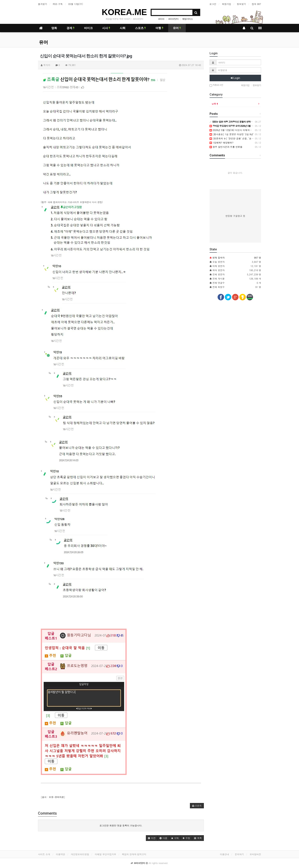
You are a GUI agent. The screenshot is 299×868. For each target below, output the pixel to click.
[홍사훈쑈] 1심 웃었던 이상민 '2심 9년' (232, 134)
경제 (71, 28)
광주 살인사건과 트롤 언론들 (226, 147)
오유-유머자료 (56, 797)
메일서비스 (188, 19)
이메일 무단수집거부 (105, 854)
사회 (123, 28)
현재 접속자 (219, 258)
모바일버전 (255, 854)
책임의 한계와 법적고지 (134, 854)
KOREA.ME (124, 12)
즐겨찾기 (43, 4)
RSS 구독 (58, 4)
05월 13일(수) (76, 4)
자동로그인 (216, 85)
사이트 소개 (44, 854)
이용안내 (224, 854)
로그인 (213, 4)
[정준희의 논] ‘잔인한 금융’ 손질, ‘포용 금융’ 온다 (237, 138)
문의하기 (239, 854)
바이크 (88, 28)
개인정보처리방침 (80, 854)
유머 (177, 28)
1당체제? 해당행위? (221, 143)
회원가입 (227, 4)
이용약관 (60, 854)
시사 (106, 28)
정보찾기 (241, 4)
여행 (159, 28)
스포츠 (140, 28)
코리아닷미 (173, 19)
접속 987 (256, 4)
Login (235, 78)
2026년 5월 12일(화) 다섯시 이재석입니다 (233, 130)
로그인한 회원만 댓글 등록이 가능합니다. (121, 825)
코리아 (161, 19)
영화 (54, 28)
